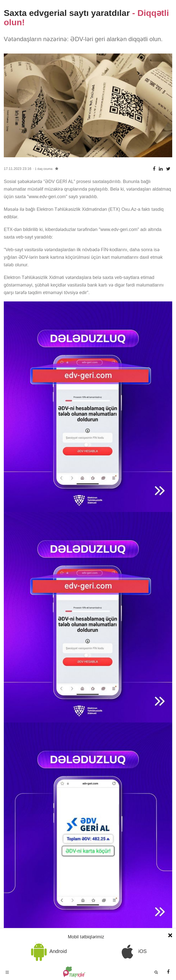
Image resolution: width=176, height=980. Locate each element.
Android (48, 952)
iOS (132, 952)
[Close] (170, 935)
